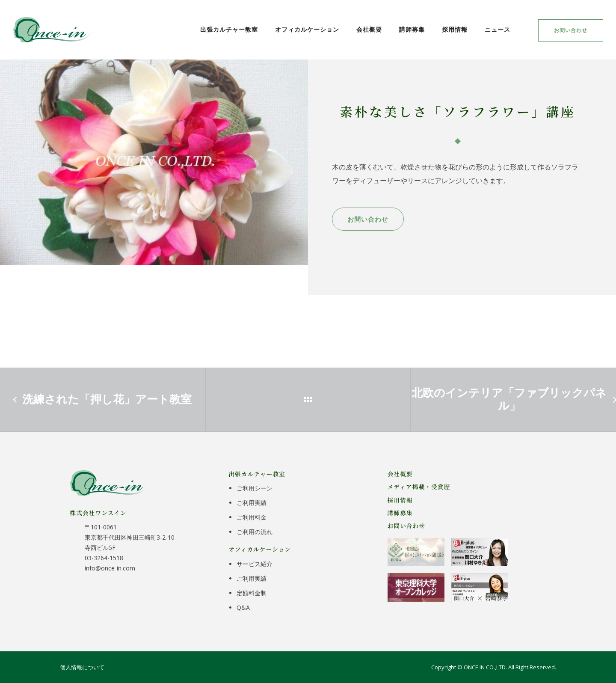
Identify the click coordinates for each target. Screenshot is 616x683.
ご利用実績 (252, 503)
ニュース (498, 29)
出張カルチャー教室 (229, 29)
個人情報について (82, 667)
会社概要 (369, 29)
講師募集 (412, 29)
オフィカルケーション (307, 29)
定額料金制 (252, 593)
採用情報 (455, 29)
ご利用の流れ (255, 532)
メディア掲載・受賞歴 (419, 487)
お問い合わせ (571, 30)
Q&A (243, 607)
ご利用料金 (252, 517)
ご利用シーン (255, 488)
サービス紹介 (255, 564)
